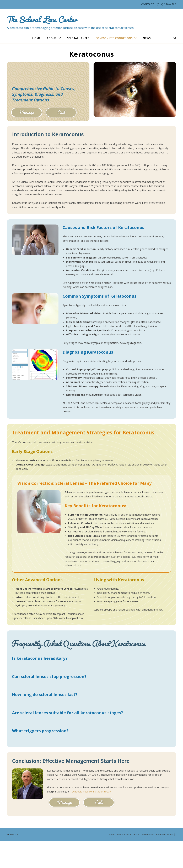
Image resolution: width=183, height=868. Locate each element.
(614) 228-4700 (166, 4)
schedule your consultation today (91, 791)
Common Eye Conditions (114, 38)
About (52, 38)
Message (27, 112)
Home (36, 38)
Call (61, 112)
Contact (148, 4)
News (147, 38)
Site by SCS (13, 835)
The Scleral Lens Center (42, 17)
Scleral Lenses (78, 38)
